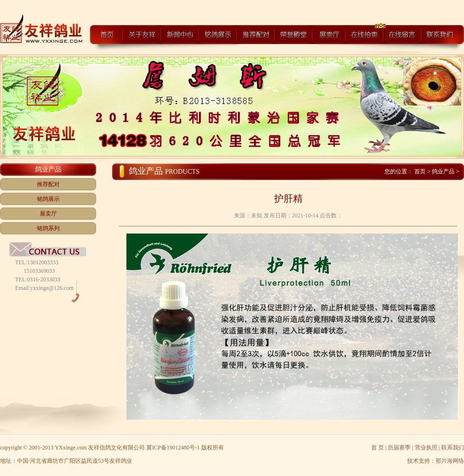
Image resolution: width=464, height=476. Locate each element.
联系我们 (453, 448)
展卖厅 (48, 214)
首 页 (378, 448)
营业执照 (426, 448)
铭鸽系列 (48, 228)
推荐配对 (48, 184)
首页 (421, 171)
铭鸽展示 (48, 199)
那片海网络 (450, 461)
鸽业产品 (443, 171)
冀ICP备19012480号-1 (173, 448)
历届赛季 (399, 448)
